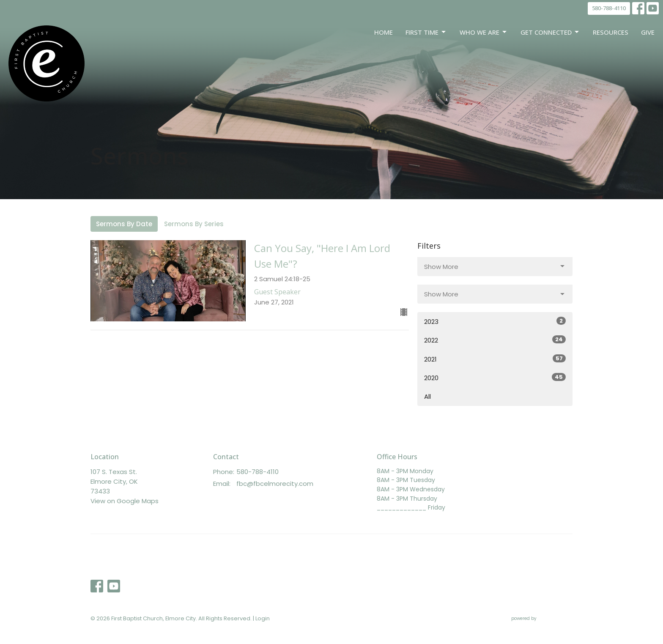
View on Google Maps (125, 501)
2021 (495, 359)
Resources (611, 32)
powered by (542, 618)
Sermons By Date (124, 224)
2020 (495, 378)
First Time (426, 32)
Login (263, 618)
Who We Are (484, 32)
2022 (495, 340)
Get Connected (550, 32)
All (427, 396)
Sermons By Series (194, 224)
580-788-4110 (609, 8)
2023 (495, 321)
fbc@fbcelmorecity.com (275, 484)
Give (648, 32)
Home (384, 32)
